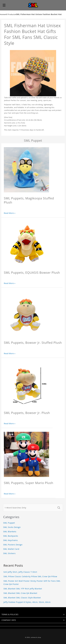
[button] (4, 5)
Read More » (10, 213)
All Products (10, 14)
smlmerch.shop (36, 637)
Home (2, 14)
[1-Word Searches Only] (30, 508)
